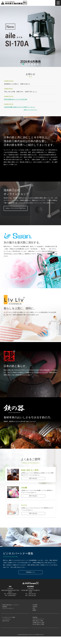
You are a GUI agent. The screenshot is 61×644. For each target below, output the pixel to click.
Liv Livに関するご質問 (38, 631)
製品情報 (35, 621)
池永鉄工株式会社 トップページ (10, 605)
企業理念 (35, 608)
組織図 (34, 613)
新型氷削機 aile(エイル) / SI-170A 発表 (16, 99)
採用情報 (4, 608)
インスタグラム (6, 624)
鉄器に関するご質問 (37, 626)
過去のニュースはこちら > (31, 110)
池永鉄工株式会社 (14, 3)
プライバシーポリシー (8, 611)
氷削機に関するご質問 (38, 629)
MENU (58, 3)
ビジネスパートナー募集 (8, 621)
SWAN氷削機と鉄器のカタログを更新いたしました (20, 107)
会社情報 (35, 605)
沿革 (33, 611)
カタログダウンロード (38, 624)
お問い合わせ (5, 626)
